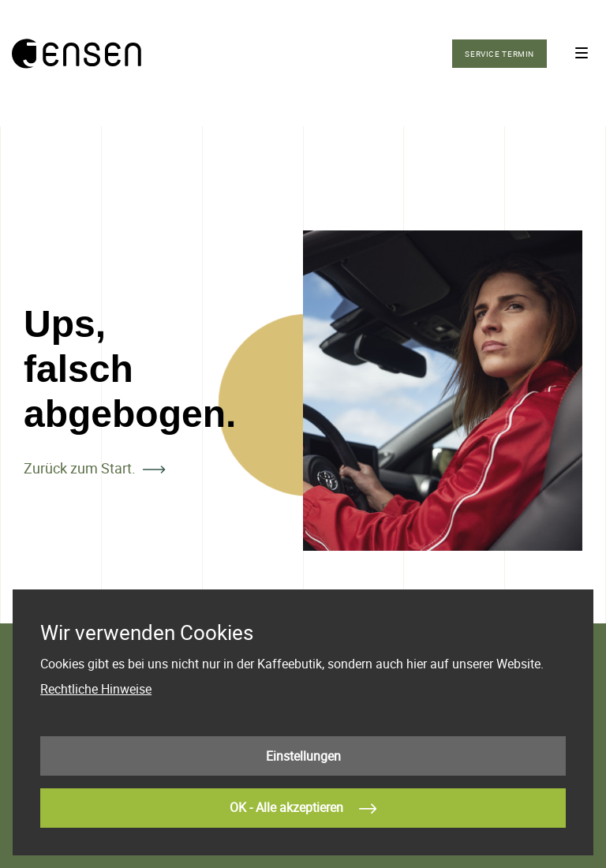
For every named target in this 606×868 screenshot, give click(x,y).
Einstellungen (303, 756)
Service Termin (499, 54)
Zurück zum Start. (80, 468)
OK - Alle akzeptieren (303, 809)
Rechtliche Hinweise (96, 689)
